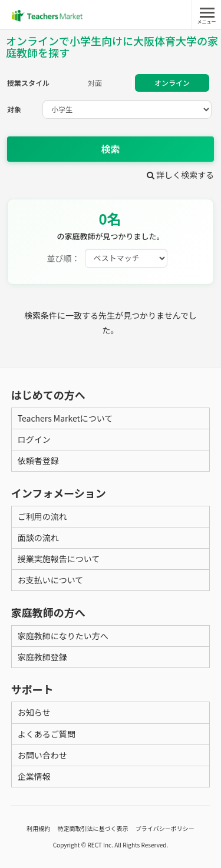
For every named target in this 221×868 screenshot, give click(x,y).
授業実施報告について (59, 559)
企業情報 (34, 776)
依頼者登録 (38, 460)
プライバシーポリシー (165, 828)
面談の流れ (38, 538)
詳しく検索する (180, 175)
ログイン (34, 439)
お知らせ (34, 712)
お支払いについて (51, 580)
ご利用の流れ (42, 516)
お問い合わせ (42, 755)
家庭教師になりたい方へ (63, 636)
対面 (95, 83)
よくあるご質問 (47, 734)
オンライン (172, 83)
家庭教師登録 (42, 657)
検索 (110, 149)
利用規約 (38, 828)
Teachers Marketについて (65, 418)
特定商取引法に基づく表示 (93, 828)
